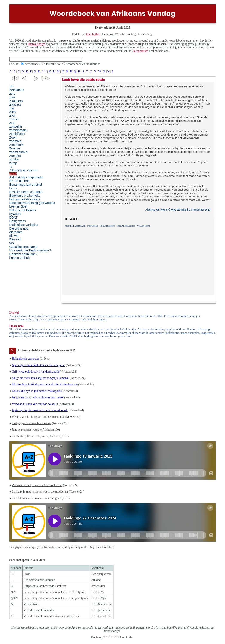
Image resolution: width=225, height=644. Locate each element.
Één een (15, 239)
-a (11, 167)
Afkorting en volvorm (24, 170)
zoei (12, 123)
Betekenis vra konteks (25, 196)
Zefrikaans (17, 90)
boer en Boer (19, 206)
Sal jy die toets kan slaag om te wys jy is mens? (40, 378)
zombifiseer (18, 134)
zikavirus (16, 105)
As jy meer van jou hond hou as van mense (38, 397)
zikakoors (16, 101)
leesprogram (141, 51)
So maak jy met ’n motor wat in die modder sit (40, 492)
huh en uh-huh (20, 258)
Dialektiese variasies (24, 225)
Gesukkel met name (23, 247)
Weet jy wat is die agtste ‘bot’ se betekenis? (38, 417)
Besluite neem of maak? (26, 192)
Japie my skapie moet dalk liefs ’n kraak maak (40, 410)
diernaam (16, 232)
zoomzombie (18, 152)
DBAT (14, 217)
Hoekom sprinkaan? (23, 254)
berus (13, 188)
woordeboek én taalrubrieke (83, 64)
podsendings (64, 547)
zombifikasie (18, 130)
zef (12, 86)
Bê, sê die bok (19, 181)
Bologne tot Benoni (23, 210)
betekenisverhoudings (25, 199)
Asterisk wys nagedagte (26, 177)
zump (13, 163)
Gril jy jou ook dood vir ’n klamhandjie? (36, 372)
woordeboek (33, 64)
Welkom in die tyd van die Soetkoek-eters (37, 485)
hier (111, 547)
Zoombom (17, 145)
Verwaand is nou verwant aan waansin (35, 404)
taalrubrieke (53, 64)
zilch (13, 116)
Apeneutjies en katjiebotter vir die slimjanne (38, 365)
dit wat (14, 236)
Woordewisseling (125, 34)
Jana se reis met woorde (26, 430)
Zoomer (15, 148)
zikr (12, 108)
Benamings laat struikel (26, 185)
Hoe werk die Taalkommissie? (30, 250)
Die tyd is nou (19, 228)
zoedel (14, 119)
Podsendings (146, 34)
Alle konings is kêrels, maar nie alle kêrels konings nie (45, 384)
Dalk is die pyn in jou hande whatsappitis (37, 391)
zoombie (15, 141)
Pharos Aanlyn (37, 44)
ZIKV (13, 112)
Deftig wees (18, 221)
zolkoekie (16, 126)
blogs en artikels (99, 547)
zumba (14, 159)
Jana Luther (93, 34)
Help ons (107, 34)
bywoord (15, 214)
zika (12, 97)
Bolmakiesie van (25, 359)
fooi (12, 243)
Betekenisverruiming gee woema (32, 203)
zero (13, 94)
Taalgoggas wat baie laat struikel (31, 423)
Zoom (13, 137)
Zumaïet (15, 156)
